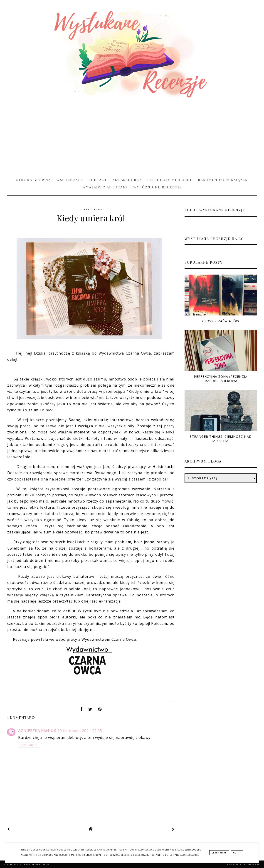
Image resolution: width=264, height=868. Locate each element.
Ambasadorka (127, 180)
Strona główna (34, 180)
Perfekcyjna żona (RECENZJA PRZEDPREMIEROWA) (221, 379)
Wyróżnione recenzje (158, 187)
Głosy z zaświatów (221, 321)
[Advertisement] (132, 135)
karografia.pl (251, 864)
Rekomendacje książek (223, 180)
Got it (237, 853)
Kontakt (98, 180)
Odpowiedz (29, 745)
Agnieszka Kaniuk (37, 731)
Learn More (219, 853)
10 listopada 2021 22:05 (80, 731)
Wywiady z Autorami (105, 187)
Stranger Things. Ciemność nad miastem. (221, 439)
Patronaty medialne (170, 180)
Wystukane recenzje (38, 864)
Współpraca (70, 180)
